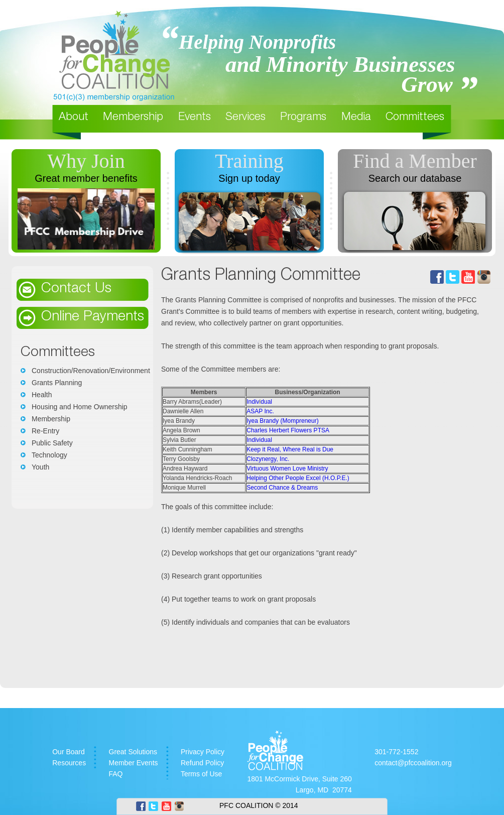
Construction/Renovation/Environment (91, 371)
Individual (259, 440)
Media (356, 118)
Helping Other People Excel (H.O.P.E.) (298, 478)
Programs (303, 118)
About (74, 118)
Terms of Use (201, 774)
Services (245, 118)
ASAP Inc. (260, 411)
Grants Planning (57, 383)
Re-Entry (45, 431)
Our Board (69, 752)
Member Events (134, 763)
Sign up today (249, 178)
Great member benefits (86, 178)
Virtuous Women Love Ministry (287, 469)
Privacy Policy (203, 752)
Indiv (253, 402)
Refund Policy (202, 763)
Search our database (415, 178)
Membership (133, 118)
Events (195, 118)
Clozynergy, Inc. (268, 459)
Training (249, 161)
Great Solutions (133, 752)
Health (42, 395)
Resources (69, 763)
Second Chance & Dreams (282, 488)
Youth (40, 467)
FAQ (116, 774)
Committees (415, 118)
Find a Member (415, 161)
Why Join (86, 161)
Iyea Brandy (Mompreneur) (282, 421)
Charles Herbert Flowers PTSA (288, 430)
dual (266, 402)
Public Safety (52, 443)
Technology (49, 455)
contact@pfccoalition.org (413, 763)
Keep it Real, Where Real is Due (290, 449)
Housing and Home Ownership (80, 407)
